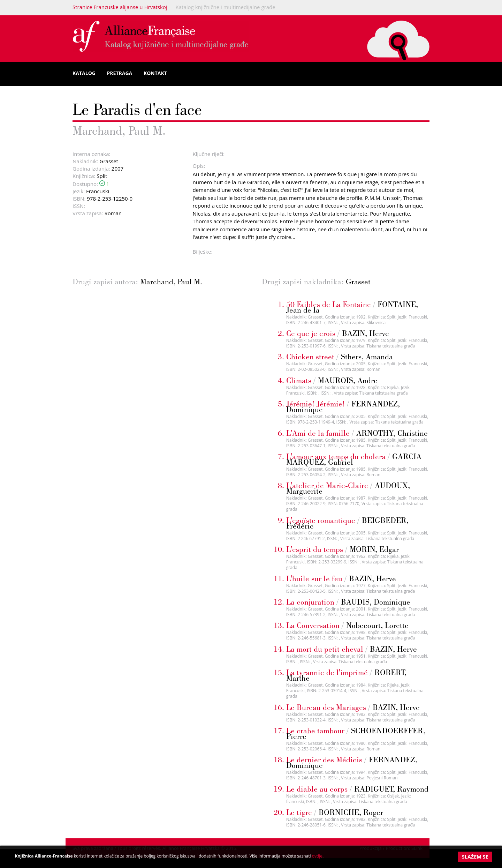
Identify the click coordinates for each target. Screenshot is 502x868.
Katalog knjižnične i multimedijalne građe (226, 7)
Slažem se (475, 857)
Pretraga (120, 73)
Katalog (84, 73)
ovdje (317, 856)
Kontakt (155, 73)
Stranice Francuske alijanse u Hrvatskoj (120, 7)
